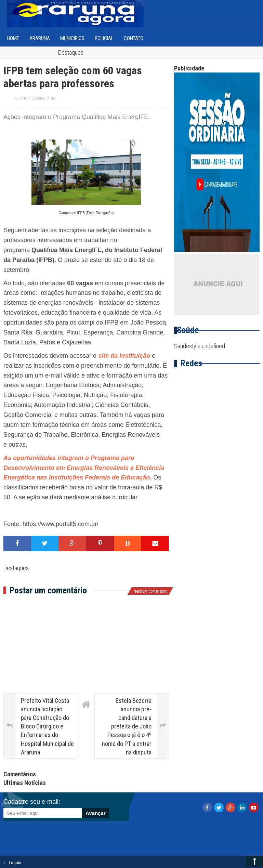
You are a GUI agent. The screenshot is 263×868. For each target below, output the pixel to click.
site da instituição (124, 356)
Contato (134, 38)
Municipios (72, 38)
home (13, 38)
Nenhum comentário (35, 98)
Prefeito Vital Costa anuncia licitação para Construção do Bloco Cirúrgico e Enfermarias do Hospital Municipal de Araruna (47, 726)
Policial (104, 38)
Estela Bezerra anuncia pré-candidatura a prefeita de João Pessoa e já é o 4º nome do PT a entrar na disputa (127, 726)
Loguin (15, 863)
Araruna (40, 38)
